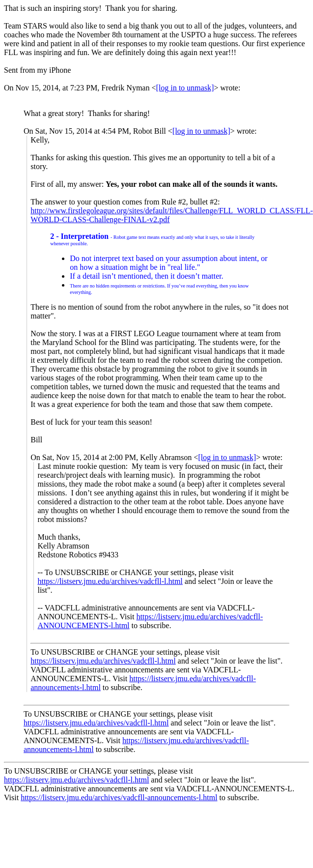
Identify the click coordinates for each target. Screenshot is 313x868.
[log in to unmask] (185, 88)
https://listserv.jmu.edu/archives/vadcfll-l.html (110, 581)
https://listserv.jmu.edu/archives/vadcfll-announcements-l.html (119, 797)
